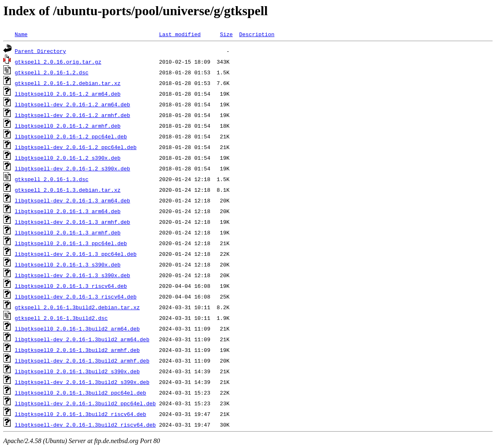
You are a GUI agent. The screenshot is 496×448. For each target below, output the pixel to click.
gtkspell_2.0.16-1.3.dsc (52, 179)
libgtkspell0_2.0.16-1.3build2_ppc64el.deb (81, 393)
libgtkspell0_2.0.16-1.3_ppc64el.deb (71, 243)
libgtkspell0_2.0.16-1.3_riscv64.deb (71, 286)
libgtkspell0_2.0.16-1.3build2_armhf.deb (77, 350)
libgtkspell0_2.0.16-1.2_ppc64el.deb (71, 136)
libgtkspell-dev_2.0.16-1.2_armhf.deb (73, 115)
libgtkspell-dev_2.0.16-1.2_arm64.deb (73, 104)
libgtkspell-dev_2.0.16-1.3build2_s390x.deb (82, 382)
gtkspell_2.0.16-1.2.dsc (52, 72)
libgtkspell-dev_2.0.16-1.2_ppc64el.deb (76, 147)
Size (226, 34)
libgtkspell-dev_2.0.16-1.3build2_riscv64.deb (85, 425)
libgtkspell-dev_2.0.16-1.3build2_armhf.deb (82, 361)
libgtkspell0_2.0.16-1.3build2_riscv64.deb (81, 414)
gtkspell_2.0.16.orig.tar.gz (58, 62)
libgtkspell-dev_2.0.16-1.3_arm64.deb (73, 200)
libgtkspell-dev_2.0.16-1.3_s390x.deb (73, 275)
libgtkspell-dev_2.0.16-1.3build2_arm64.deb (82, 339)
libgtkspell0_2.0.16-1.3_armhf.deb (68, 232)
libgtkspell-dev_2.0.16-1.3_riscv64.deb (76, 296)
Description (257, 34)
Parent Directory (40, 51)
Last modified (180, 34)
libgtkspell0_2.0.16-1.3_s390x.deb (68, 264)
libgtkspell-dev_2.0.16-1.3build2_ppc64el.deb (85, 403)
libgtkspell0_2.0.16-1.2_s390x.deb (68, 158)
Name (21, 34)
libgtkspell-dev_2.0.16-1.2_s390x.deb (73, 168)
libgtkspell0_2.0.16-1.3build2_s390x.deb (77, 371)
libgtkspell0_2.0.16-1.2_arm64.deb (68, 94)
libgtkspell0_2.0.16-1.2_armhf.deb (68, 126)
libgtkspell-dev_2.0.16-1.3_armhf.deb (73, 222)
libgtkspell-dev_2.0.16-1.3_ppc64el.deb (76, 254)
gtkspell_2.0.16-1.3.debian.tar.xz (68, 190)
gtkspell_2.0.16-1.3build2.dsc (61, 318)
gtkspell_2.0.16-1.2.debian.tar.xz (68, 83)
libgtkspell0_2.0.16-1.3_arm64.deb (68, 211)
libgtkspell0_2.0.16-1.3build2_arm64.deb (77, 329)
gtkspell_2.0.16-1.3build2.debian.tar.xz (77, 307)
